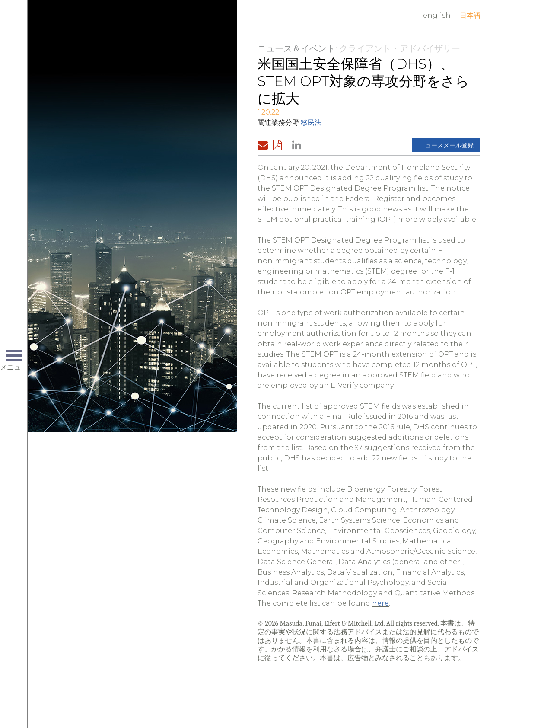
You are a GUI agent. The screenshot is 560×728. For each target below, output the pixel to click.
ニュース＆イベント (296, 48)
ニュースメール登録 (446, 145)
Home (161, 22)
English (437, 15)
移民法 (311, 123)
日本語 (470, 15)
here (380, 603)
